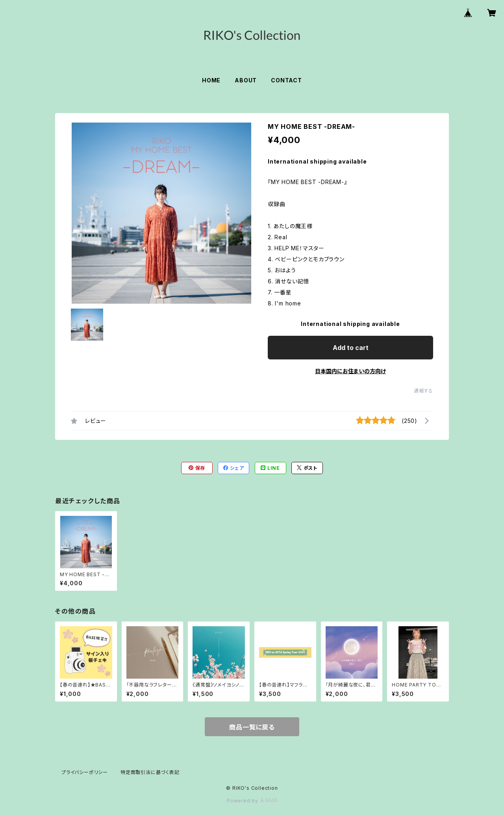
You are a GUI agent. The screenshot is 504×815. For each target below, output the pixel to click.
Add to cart (351, 348)
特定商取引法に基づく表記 (150, 772)
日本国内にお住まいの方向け (350, 371)
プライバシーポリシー (85, 772)
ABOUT (246, 80)
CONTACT (286, 80)
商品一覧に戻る (252, 727)
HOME (211, 80)
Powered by (252, 801)
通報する (423, 391)
